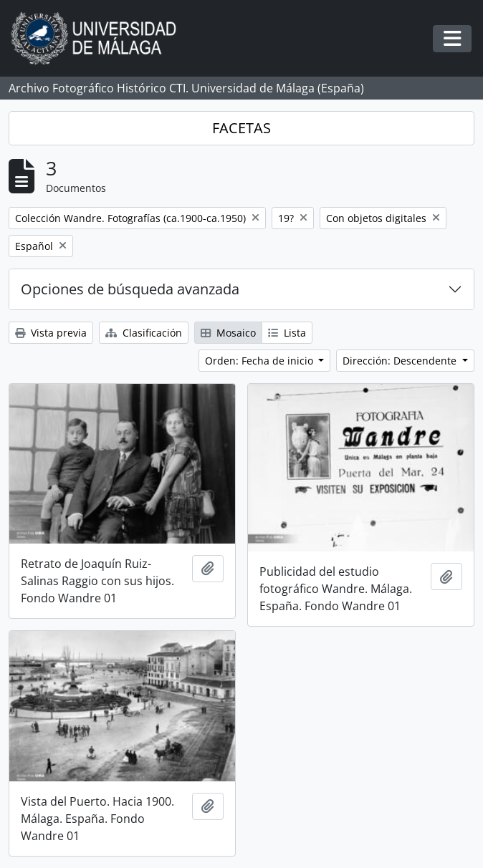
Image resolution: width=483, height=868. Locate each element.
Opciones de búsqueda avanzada (130, 289)
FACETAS (241, 128)
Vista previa (51, 333)
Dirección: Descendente (401, 361)
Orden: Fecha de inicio (260, 361)
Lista (287, 333)
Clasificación (144, 333)
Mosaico (228, 333)
